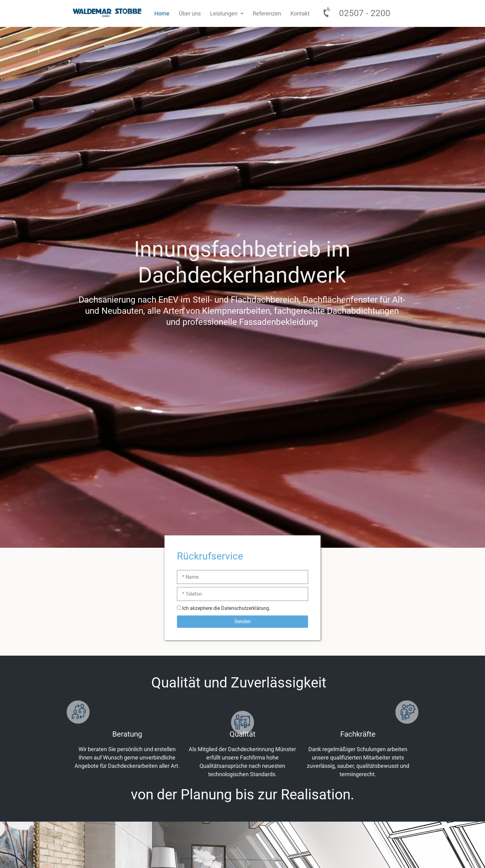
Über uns (190, 13)
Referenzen (267, 13)
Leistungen (227, 13)
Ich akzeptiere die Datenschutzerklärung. (226, 608)
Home (162, 13)
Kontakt (300, 13)
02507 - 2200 (365, 13)
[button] (227, 13)
